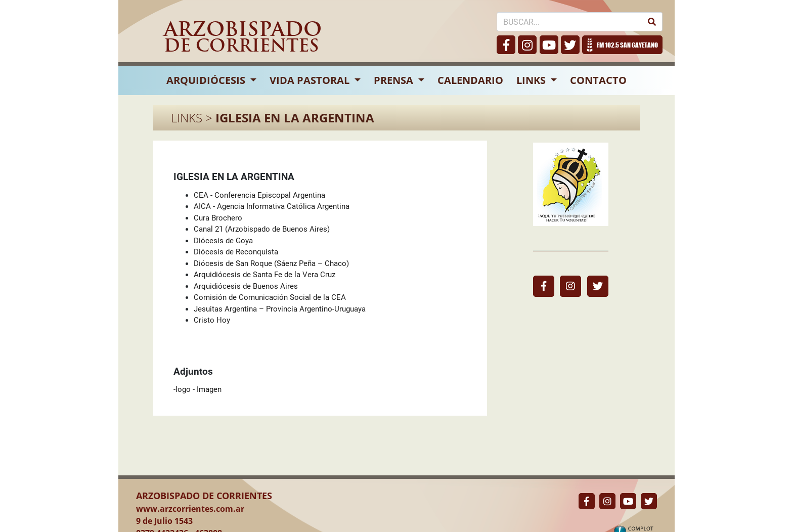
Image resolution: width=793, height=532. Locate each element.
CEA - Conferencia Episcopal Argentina (259, 195)
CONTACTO (598, 80)
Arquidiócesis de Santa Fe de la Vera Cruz (265, 275)
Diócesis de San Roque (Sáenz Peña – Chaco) (271, 263)
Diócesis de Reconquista (236, 252)
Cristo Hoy (212, 320)
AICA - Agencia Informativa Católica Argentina (272, 206)
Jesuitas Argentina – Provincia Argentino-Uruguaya (280, 309)
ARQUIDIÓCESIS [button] (207, 80)
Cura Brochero (218, 218)
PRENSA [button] (395, 80)
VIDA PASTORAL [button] (311, 80)
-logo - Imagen (197, 389)
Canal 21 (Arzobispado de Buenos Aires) (262, 229)
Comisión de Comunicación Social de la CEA (270, 297)
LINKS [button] (532, 80)
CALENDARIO (470, 80)
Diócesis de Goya (223, 241)
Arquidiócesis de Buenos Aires (246, 286)
